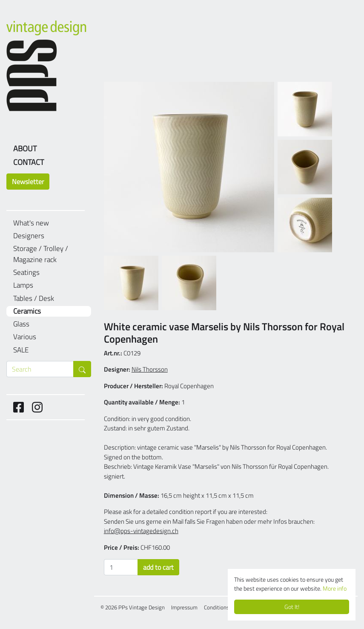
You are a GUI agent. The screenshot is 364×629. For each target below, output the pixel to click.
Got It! (292, 607)
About (25, 149)
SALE (21, 350)
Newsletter (28, 182)
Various (25, 337)
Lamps (23, 285)
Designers (29, 236)
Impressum (184, 607)
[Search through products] (40, 369)
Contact (29, 162)
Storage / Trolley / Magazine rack (41, 254)
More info (335, 589)
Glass (21, 324)
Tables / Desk (34, 299)
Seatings (26, 273)
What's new (31, 223)
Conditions (216, 607)
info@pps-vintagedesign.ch (141, 531)
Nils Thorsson (150, 369)
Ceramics (27, 311)
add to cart (158, 567)
